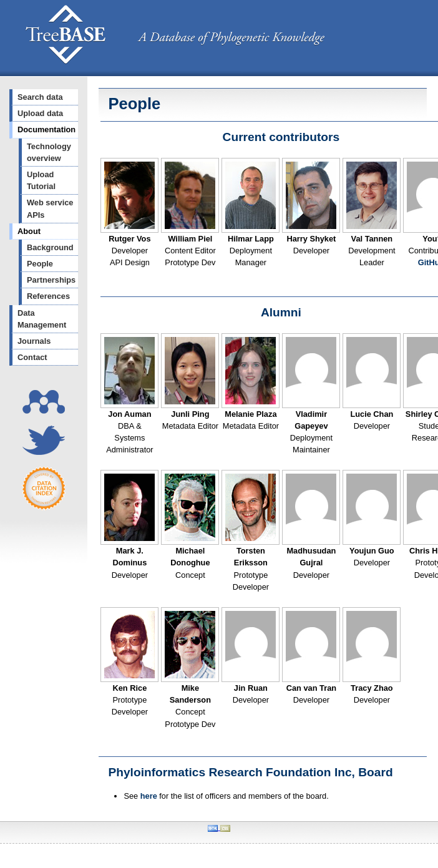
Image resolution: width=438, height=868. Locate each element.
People (40, 264)
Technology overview (49, 152)
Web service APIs (50, 208)
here (149, 796)
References (48, 296)
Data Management (42, 319)
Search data (40, 97)
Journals (34, 341)
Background (50, 247)
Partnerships (51, 280)
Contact (32, 357)
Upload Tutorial (41, 180)
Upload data (40, 113)
